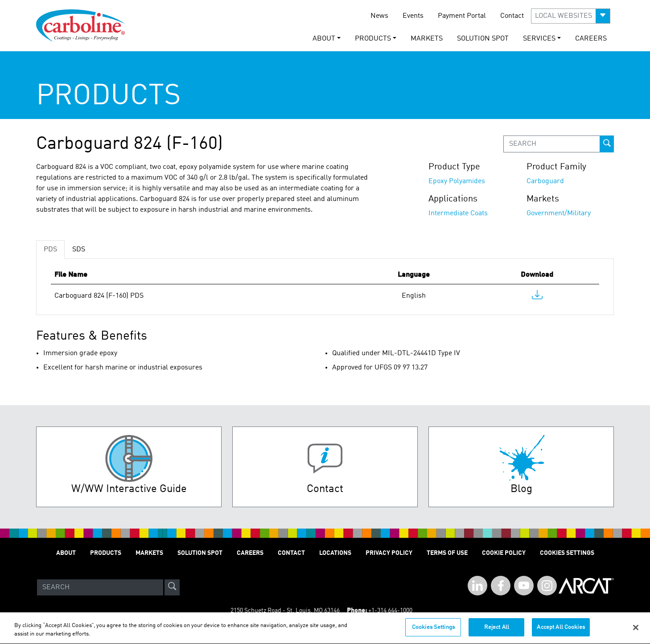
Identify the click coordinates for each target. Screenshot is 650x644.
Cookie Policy (504, 553)
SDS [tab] (79, 250)
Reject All (497, 632)
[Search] (100, 587)
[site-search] (172, 587)
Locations (335, 553)
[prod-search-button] (607, 144)
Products (106, 553)
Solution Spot (483, 39)
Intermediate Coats (458, 213)
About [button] (324, 39)
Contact (512, 16)
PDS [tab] (50, 250)
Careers (591, 39)
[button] (571, 16)
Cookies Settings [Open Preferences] (567, 553)
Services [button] (539, 39)
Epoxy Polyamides (457, 181)
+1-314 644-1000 (390, 611)
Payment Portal (462, 16)
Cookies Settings (433, 632)
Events (413, 16)
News (379, 16)
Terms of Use (447, 553)
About (66, 553)
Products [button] (373, 39)
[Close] (636, 632)
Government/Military (559, 213)
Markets (427, 39)
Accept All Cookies (561, 632)
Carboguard (545, 181)
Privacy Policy (389, 553)
